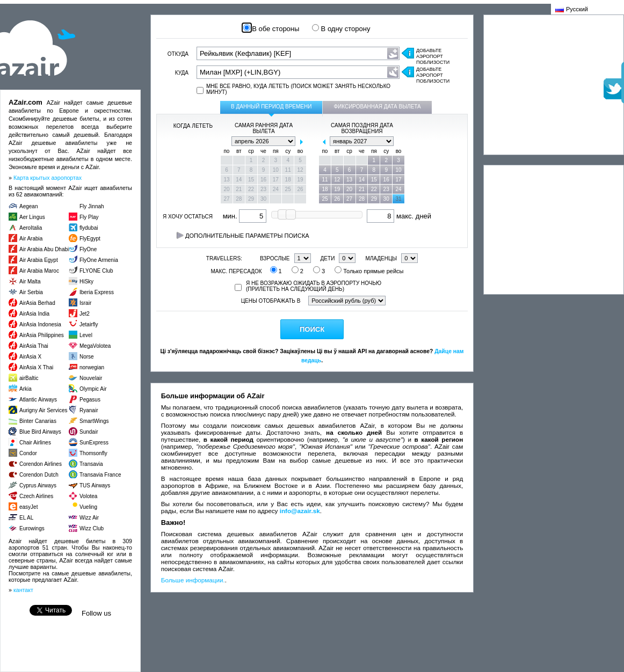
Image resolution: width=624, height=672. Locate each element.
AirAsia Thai (34, 346)
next (301, 142)
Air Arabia (31, 239)
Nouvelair (91, 378)
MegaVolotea (95, 346)
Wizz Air (89, 518)
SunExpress (94, 443)
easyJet (28, 507)
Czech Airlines (36, 496)
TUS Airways (95, 485)
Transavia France (100, 475)
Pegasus (90, 400)
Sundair (89, 432)
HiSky (86, 282)
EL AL (26, 518)
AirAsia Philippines (42, 335)
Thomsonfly (93, 453)
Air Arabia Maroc (39, 271)
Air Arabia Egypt (39, 260)
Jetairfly (89, 324)
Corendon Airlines (41, 464)
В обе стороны (271, 29)
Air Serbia (31, 292)
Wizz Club (92, 528)
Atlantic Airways (38, 400)
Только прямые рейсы (369, 271)
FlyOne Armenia (99, 260)
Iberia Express (97, 292)
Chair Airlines (35, 443)
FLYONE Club (96, 271)
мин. (245, 216)
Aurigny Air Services (43, 410)
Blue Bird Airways (40, 432)
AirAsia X (30, 357)
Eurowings (32, 528)
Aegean (28, 206)
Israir (85, 303)
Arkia (26, 389)
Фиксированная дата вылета (377, 107)
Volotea (88, 496)
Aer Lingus (32, 217)
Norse (87, 357)
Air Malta (30, 282)
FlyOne (88, 249)
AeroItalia (31, 228)
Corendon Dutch (39, 475)
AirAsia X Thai (36, 367)
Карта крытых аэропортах (48, 178)
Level (86, 335)
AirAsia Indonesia (40, 324)
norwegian (92, 367)
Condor (28, 453)
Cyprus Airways (38, 485)
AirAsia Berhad (37, 303)
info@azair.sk (300, 511)
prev (226, 142)
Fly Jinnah (92, 206)
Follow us (96, 613)
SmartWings (94, 421)
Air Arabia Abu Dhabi (44, 249)
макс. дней (399, 216)
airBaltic (29, 378)
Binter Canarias (38, 421)
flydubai (89, 228)
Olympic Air (93, 389)
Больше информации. (193, 580)
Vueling (88, 507)
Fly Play (89, 217)
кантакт (23, 590)
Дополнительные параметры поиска (243, 236)
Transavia (91, 464)
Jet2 (85, 314)
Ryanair (89, 410)
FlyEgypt (90, 239)
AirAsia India (34, 314)
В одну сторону (341, 29)
